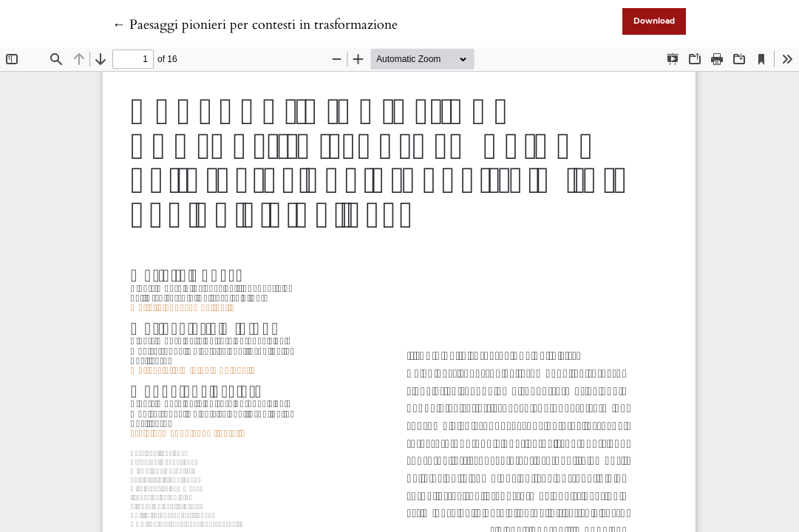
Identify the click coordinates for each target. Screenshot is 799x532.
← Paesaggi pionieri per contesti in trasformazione (255, 25)
